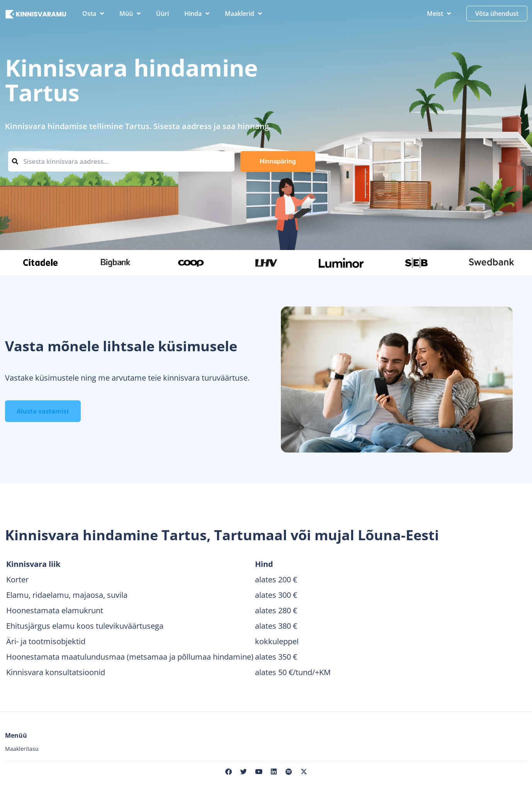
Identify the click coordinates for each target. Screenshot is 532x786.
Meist (439, 14)
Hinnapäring (278, 161)
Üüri (162, 14)
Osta (93, 14)
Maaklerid (243, 14)
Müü (130, 14)
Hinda (197, 14)
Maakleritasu (22, 749)
